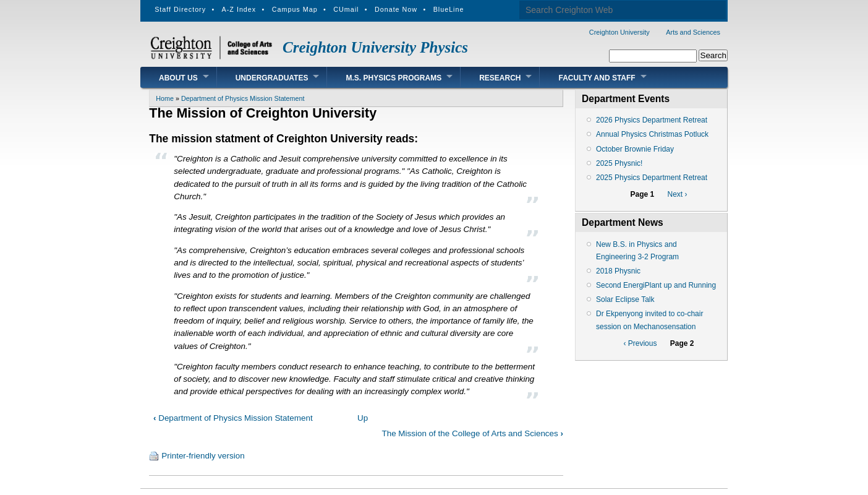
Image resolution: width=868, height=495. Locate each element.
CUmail (346, 9)
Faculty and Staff (597, 78)
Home (165, 98)
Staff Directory (180, 9)
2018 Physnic (618, 271)
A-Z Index (239, 9)
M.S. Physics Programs (394, 78)
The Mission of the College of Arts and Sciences (472, 433)
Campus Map (295, 9)
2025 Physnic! (619, 163)
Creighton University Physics (375, 47)
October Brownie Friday (635, 149)
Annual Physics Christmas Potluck (652, 134)
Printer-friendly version (203, 456)
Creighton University (619, 32)
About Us (178, 78)
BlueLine (449, 9)
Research (500, 78)
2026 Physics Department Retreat (652, 120)
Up (363, 418)
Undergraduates (272, 78)
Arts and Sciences (693, 32)
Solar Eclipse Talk (625, 299)
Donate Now (396, 9)
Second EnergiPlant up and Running (656, 285)
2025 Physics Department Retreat (652, 178)
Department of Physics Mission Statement (243, 98)
